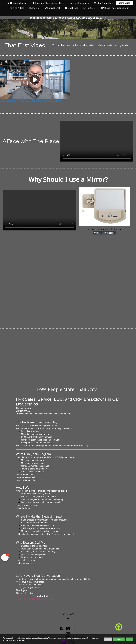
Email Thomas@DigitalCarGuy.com (34, 599)
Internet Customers (79, 3)
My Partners (89, 8)
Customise (119, 639)
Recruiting (34, 8)
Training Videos (16, 8)
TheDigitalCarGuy (17, 3)
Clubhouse (72, 8)
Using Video (124, 3)
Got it (129, 639)
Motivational (52, 8)
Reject (108, 639)
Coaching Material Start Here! (49, 3)
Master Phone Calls (104, 3)
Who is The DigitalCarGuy (115, 8)
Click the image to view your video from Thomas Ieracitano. (31, 101)
